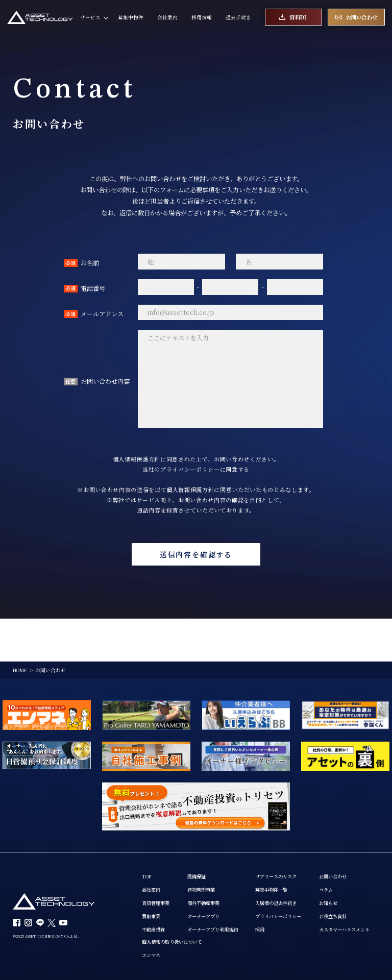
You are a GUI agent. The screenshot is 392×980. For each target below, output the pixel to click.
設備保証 (201, 835)
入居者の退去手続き (287, 862)
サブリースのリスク (287, 835)
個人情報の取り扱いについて (249, 902)
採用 (269, 889)
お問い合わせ (157, 902)
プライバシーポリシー (289, 875)
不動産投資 (155, 889)
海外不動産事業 (208, 862)
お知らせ (152, 928)
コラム (150, 915)
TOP (147, 835)
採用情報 (202, 18)
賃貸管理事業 (157, 862)
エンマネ (226, 915)
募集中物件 (131, 18)
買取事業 (152, 875)
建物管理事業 (206, 849)
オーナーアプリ (208, 875)
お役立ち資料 (157, 941)
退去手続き (238, 18)
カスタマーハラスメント (170, 955)
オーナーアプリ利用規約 (218, 889)
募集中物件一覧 (282, 849)
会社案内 (167, 18)
